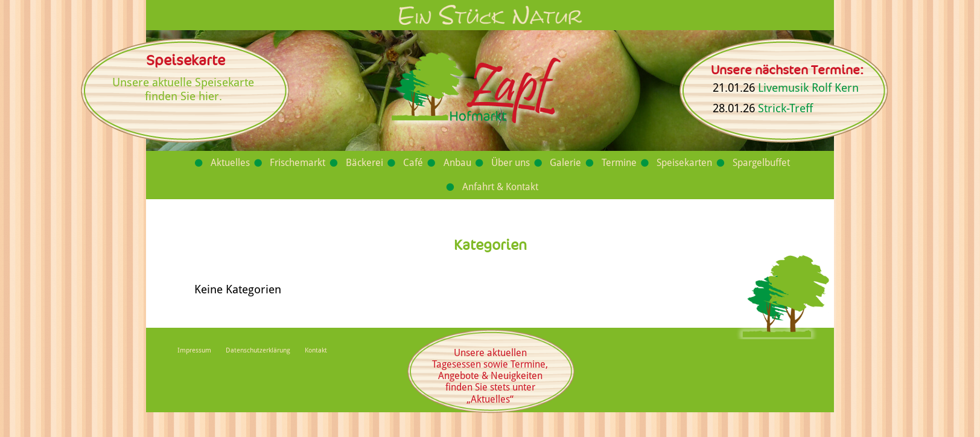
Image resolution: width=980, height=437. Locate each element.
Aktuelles (230, 163)
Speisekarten (684, 163)
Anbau (457, 163)
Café (413, 163)
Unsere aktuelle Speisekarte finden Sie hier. (183, 89)
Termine (619, 163)
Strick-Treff (785, 108)
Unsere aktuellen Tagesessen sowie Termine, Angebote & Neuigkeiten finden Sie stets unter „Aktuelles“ (490, 376)
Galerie (565, 163)
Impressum (194, 350)
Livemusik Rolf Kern (808, 88)
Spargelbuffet (761, 163)
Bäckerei (364, 163)
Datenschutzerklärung (258, 350)
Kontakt (316, 350)
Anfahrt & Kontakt (500, 187)
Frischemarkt (297, 163)
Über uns (511, 163)
